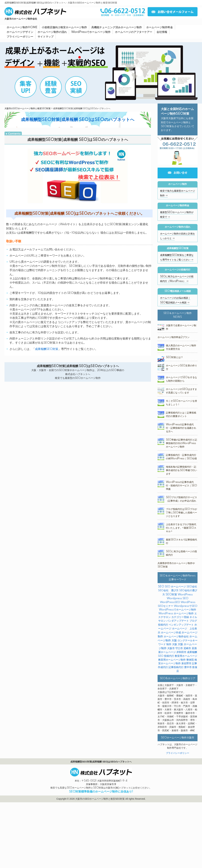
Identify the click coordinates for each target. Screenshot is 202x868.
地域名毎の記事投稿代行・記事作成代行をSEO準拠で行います (181, 470)
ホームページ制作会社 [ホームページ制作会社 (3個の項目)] (176, 637)
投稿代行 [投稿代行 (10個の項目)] (169, 656)
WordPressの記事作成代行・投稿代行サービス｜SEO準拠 (181, 486)
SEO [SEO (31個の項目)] (161, 587)
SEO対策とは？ (174, 357)
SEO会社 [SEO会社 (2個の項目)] (192, 587)
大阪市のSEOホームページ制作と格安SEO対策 (28, 109)
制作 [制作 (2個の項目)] (169, 644)
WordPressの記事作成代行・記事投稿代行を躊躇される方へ (181, 428)
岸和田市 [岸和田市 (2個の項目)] (181, 652)
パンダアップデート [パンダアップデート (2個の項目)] (178, 621)
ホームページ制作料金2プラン (174, 337)
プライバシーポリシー (178, 753)
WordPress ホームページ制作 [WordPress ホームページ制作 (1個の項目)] (176, 614)
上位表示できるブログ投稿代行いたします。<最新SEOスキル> (181, 528)
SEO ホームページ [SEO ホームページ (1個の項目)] (175, 587)
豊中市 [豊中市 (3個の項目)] (188, 667)
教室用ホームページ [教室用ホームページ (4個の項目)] (186, 656)
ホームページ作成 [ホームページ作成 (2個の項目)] (171, 633)
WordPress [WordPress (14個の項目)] (185, 595)
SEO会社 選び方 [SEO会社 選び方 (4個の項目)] (168, 590)
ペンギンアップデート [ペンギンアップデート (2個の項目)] (181, 625)
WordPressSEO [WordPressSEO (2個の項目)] (170, 602)
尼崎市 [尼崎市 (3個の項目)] (187, 648)
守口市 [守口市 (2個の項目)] (179, 648)
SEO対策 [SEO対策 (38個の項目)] (171, 595)
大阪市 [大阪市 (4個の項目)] (171, 648)
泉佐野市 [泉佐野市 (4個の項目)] (186, 663)
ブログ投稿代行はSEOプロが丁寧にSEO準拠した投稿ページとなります (181, 513)
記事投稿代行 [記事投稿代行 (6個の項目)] (176, 667)
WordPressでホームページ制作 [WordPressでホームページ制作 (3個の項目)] (178, 610)
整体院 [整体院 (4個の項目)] (190, 660)
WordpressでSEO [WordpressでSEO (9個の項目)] (186, 606)
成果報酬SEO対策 (47, 349)
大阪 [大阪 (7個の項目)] (175, 644)
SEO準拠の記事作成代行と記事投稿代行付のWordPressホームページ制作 (181, 443)
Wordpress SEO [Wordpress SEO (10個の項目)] (178, 598)
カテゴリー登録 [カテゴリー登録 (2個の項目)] (180, 617)
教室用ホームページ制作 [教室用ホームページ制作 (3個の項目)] (172, 660)
